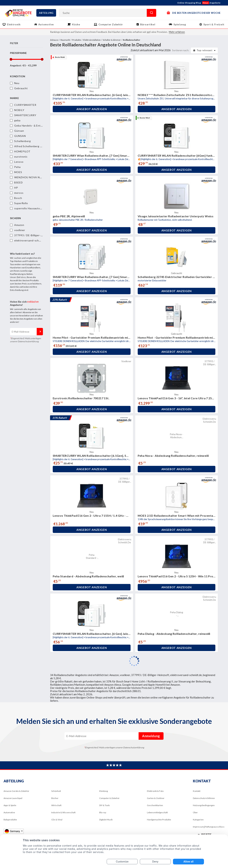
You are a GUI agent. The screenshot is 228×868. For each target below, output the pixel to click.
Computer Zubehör (111, 24)
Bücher (55, 798)
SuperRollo (21, 203)
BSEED (19, 182)
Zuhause (54, 40)
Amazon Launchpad (13, 798)
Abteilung (46, 13)
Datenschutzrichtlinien (204, 798)
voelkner (20, 230)
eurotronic (21, 157)
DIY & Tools (105, 805)
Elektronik (14, 24)
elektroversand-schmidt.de (31, 240)
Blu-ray (103, 812)
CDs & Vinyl (57, 820)
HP (16, 188)
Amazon (19, 225)
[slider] (11, 59)
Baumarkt (65, 40)
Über (195, 812)
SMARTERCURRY (25, 115)
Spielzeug (180, 24)
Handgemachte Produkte (159, 820)
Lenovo (19, 162)
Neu (17, 83)
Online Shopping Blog (189, 3)
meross (19, 193)
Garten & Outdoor (156, 798)
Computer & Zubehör (109, 798)
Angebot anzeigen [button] (92, 109)
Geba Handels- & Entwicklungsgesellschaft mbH (45, 126)
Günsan (19, 131)
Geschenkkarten (155, 805)
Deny (155, 861)
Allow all (188, 861)
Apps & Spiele (10, 805)
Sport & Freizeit (214, 24)
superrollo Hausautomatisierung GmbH (39, 208)
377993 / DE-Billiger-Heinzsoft (34, 235)
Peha (17, 167)
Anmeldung (40, 332)
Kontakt (197, 791)
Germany (13, 831)
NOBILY (19, 110)
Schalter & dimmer (112, 40)
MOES (18, 172)
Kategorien (198, 820)
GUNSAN (20, 136)
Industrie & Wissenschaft (63, 812)
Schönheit (56, 791)
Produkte (77, 40)
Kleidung (103, 791)
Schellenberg (23, 141)
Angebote (211, 3)
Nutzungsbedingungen (204, 805)
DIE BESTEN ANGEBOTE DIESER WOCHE (194, 13)
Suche (151, 13)
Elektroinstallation (92, 40)
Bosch (18, 198)
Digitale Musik (106, 820)
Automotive (46, 24)
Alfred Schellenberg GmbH (31, 146)
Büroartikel (148, 24)
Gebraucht (21, 88)
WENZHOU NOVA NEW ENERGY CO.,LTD (41, 177)
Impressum (198, 827)
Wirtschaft (56, 805)
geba (17, 120)
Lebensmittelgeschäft (157, 812)
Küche (76, 24)
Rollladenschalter (132, 40)
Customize (122, 861)
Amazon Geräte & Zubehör (16, 791)
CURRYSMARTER (25, 105)
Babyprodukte (10, 820)
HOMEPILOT (22, 151)
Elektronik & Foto (155, 791)
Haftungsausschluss (215, 827)
